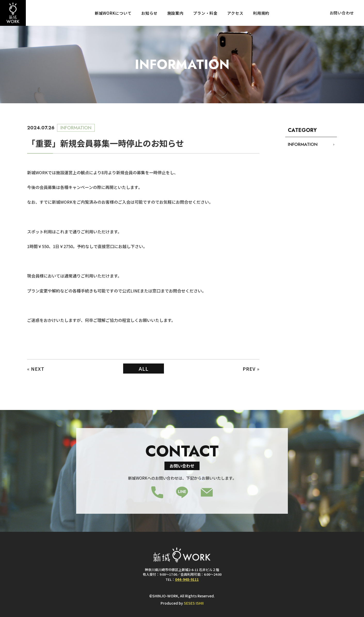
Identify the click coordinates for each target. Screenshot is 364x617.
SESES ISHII (194, 603)
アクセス (235, 13)
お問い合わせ (342, 13)
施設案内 (175, 13)
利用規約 (261, 13)
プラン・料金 (205, 13)
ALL (144, 369)
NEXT (38, 369)
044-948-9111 (187, 579)
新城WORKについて (113, 13)
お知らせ (149, 13)
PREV (249, 369)
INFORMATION (303, 144)
